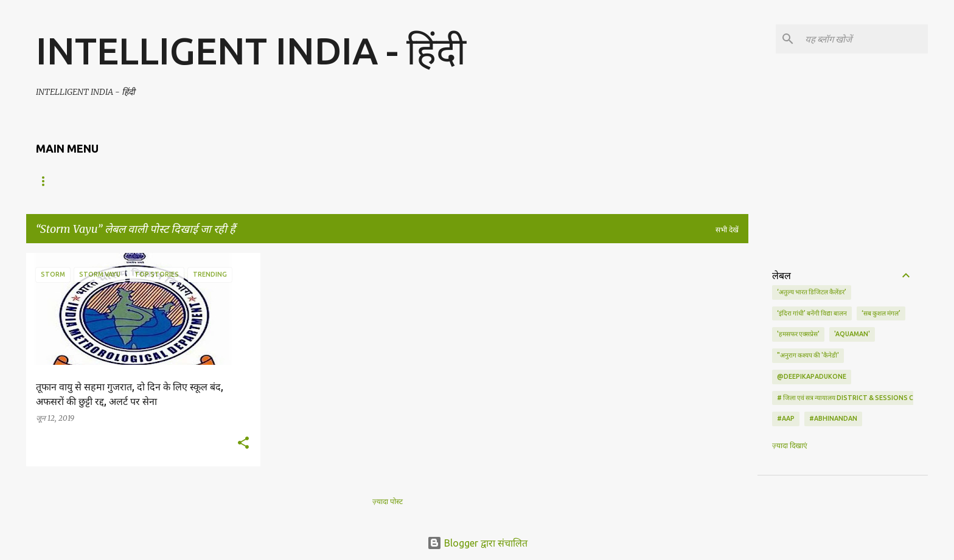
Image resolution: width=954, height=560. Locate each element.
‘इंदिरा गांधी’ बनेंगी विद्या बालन (812, 313)
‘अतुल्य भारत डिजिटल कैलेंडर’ (812, 292)
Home (47, 181)
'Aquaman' (852, 334)
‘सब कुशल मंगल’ (881, 313)
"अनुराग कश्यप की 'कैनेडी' (808, 355)
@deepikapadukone (812, 376)
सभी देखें (727, 230)
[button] (243, 444)
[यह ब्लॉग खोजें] (864, 39)
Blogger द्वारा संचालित (477, 543)
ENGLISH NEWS (113, 181)
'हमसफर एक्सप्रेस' (798, 334)
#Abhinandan (833, 418)
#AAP (786, 418)
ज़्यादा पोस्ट (388, 501)
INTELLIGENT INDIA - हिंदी (251, 50)
